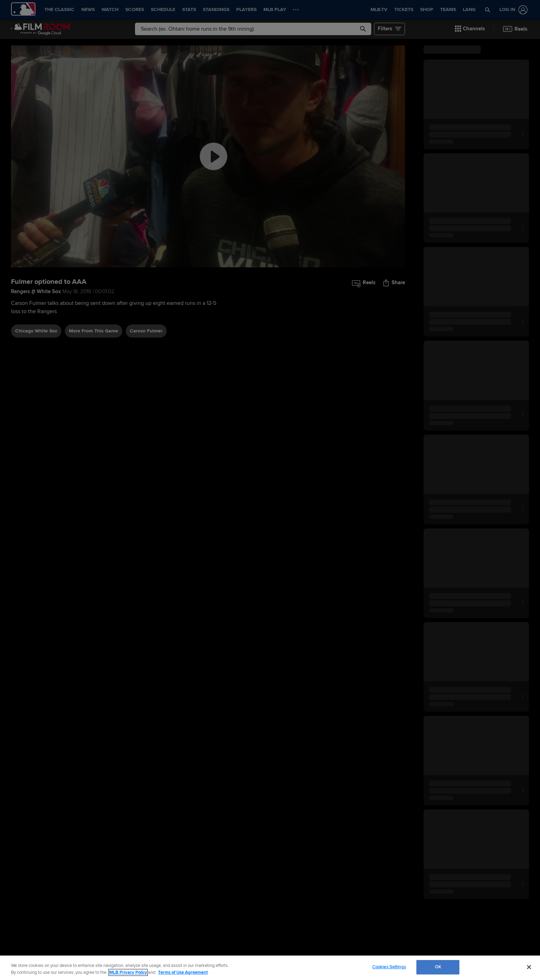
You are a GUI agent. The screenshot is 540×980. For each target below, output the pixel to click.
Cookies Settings (389, 967)
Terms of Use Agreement (183, 972)
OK (438, 967)
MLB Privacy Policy (128, 972)
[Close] (529, 967)
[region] (270, 968)
